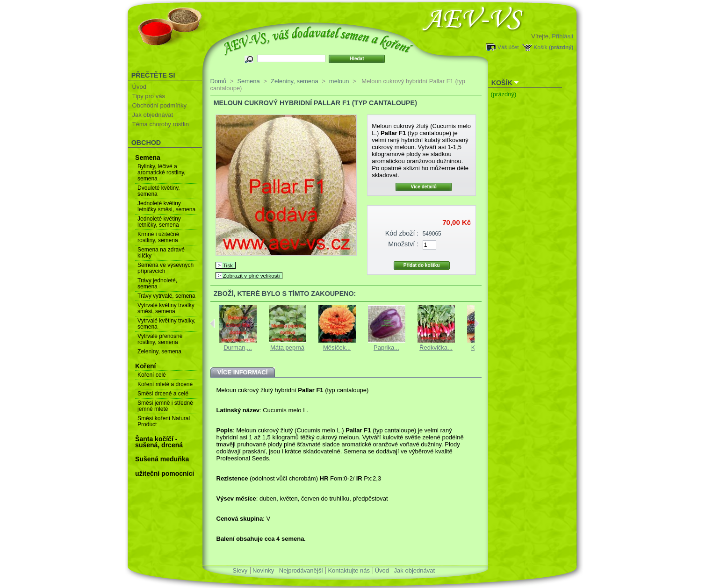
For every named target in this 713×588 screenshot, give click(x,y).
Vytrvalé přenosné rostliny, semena (160, 339)
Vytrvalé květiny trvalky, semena (166, 324)
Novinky (263, 570)
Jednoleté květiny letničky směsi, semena (166, 206)
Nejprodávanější (301, 570)
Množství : (403, 244)
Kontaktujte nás (349, 570)
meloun (339, 81)
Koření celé (152, 375)
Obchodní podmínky (159, 105)
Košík (540, 47)
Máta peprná (287, 348)
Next (477, 323)
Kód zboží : (402, 233)
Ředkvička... (436, 348)
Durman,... (238, 348)
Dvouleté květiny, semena (159, 191)
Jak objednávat (153, 115)
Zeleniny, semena (159, 351)
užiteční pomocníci (165, 473)
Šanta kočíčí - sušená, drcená (159, 442)
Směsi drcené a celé (163, 394)
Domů (219, 81)
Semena (148, 158)
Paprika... (386, 348)
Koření (145, 366)
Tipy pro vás (149, 96)
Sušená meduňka (162, 459)
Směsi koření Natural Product (164, 421)
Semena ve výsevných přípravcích (166, 268)
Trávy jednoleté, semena (157, 283)
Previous (212, 323)
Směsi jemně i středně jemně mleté (165, 406)
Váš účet (508, 47)
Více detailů (424, 187)
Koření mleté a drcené (165, 384)
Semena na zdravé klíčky (161, 253)
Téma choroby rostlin (161, 124)
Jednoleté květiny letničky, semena (159, 222)
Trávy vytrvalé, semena (166, 296)
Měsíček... (337, 348)
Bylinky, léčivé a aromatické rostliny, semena (161, 172)
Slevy (240, 570)
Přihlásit (562, 36)
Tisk (228, 265)
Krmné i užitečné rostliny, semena (158, 237)
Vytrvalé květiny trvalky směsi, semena (166, 308)
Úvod (139, 87)
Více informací (243, 372)
